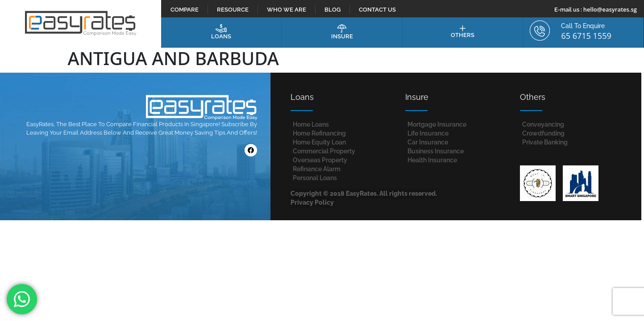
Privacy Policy (312, 202)
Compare (185, 10)
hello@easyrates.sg (610, 9)
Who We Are (287, 10)
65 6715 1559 (586, 36)
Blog (332, 10)
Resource (233, 10)
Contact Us (377, 10)
